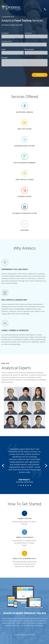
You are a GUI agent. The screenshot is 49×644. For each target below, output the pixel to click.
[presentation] (3, 466)
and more (25, 226)
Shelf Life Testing (25, 125)
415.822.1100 (46, 9)
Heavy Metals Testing (25, 175)
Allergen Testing (24, 192)
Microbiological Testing (25, 142)
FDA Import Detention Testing (25, 209)
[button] (19, 485)
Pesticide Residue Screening (24, 158)
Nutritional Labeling (24, 108)
